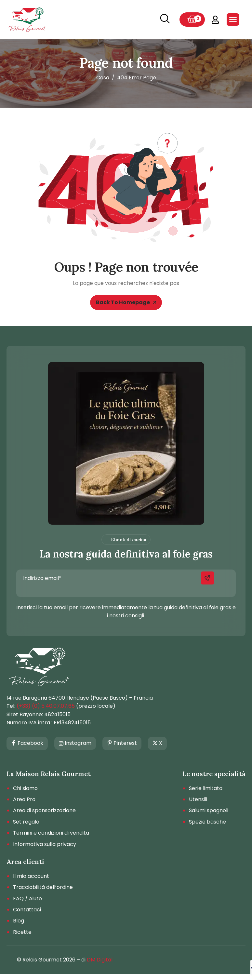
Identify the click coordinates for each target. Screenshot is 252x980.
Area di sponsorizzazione (44, 811)
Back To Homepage (126, 302)
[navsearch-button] (165, 20)
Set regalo (26, 822)
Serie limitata (206, 788)
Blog (19, 921)
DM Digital (100, 960)
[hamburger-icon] (233, 20)
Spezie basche (207, 822)
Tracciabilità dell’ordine (43, 887)
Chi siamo (25, 788)
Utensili (198, 799)
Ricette (22, 932)
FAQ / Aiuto (27, 899)
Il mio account (31, 876)
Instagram (75, 743)
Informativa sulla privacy (45, 844)
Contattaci (27, 910)
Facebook (27, 743)
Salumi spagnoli (209, 811)
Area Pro (24, 799)
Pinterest (122, 743)
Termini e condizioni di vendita (51, 833)
